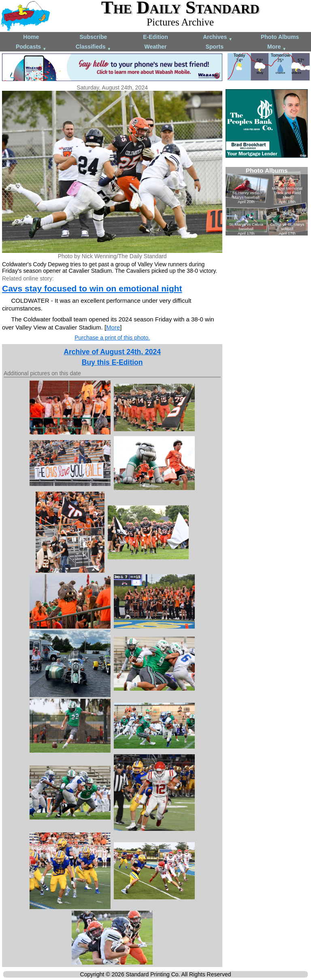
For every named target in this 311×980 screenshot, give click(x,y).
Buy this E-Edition (112, 362)
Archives (218, 37)
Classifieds (94, 47)
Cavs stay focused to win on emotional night (92, 288)
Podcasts (31, 47)
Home (31, 37)
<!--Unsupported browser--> (267, 201)
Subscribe (94, 37)
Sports (215, 47)
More (277, 47)
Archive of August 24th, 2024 (112, 352)
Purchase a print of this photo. (112, 338)
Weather (155, 47)
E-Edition (155, 37)
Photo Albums (280, 37)
